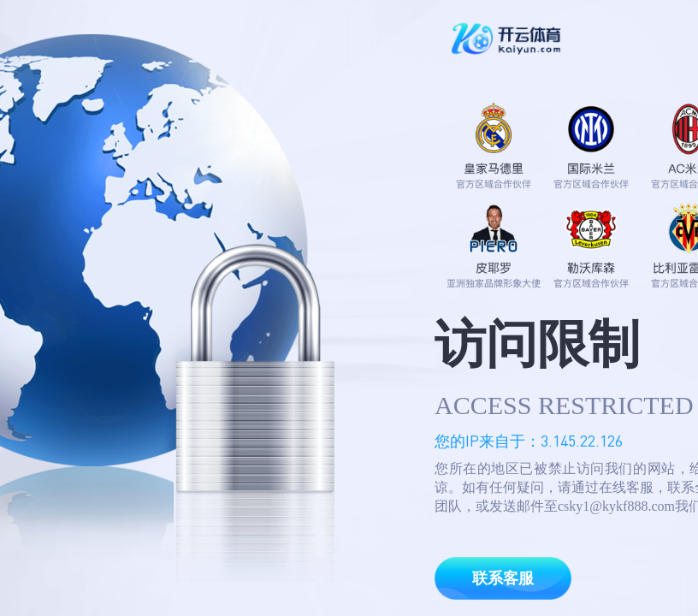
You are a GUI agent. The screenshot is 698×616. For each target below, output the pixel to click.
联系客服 (503, 578)
